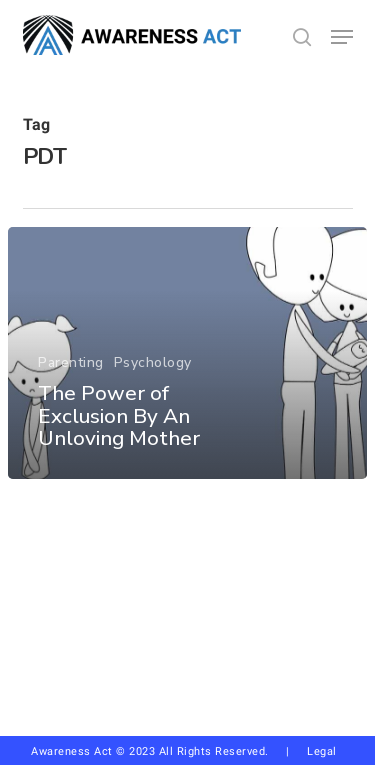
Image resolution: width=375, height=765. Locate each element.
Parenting (71, 362)
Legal (322, 751)
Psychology (153, 362)
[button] (342, 37)
